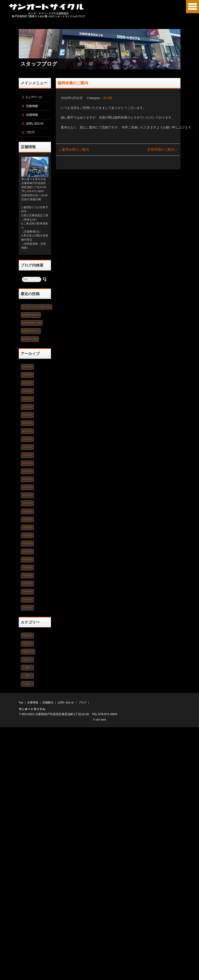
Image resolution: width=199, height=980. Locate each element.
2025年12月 (27, 383)
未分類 (108, 98)
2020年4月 (27, 608)
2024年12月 (27, 423)
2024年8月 (27, 439)
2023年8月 (27, 455)
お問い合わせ (66, 702)
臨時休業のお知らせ (31, 315)
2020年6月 (27, 592)
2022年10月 (27, 463)
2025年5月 (27, 407)
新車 (27, 675)
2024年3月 (27, 447)
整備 (27, 667)
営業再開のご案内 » (162, 150)
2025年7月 (27, 399)
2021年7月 (27, 519)
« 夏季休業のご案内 (74, 150)
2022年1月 (27, 503)
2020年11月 (27, 559)
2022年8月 (27, 471)
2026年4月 (27, 367)
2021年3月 (27, 535)
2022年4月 (27, 487)
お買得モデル (28, 652)
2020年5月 (27, 600)
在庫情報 (33, 702)
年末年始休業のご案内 (32, 323)
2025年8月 (27, 391)
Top (21, 702)
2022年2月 (27, 495)
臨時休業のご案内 (73, 83)
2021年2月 (27, 543)
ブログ (82, 702)
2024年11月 (27, 431)
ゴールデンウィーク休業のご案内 (37, 307)
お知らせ (27, 644)
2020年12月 (27, 551)
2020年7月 (27, 583)
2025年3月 (27, 415)
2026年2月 (27, 375)
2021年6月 (27, 527)
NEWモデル (27, 635)
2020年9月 (27, 567)
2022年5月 (27, 479)
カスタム (27, 659)
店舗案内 (48, 702)
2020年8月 (27, 575)
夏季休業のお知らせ (31, 331)
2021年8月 (27, 511)
